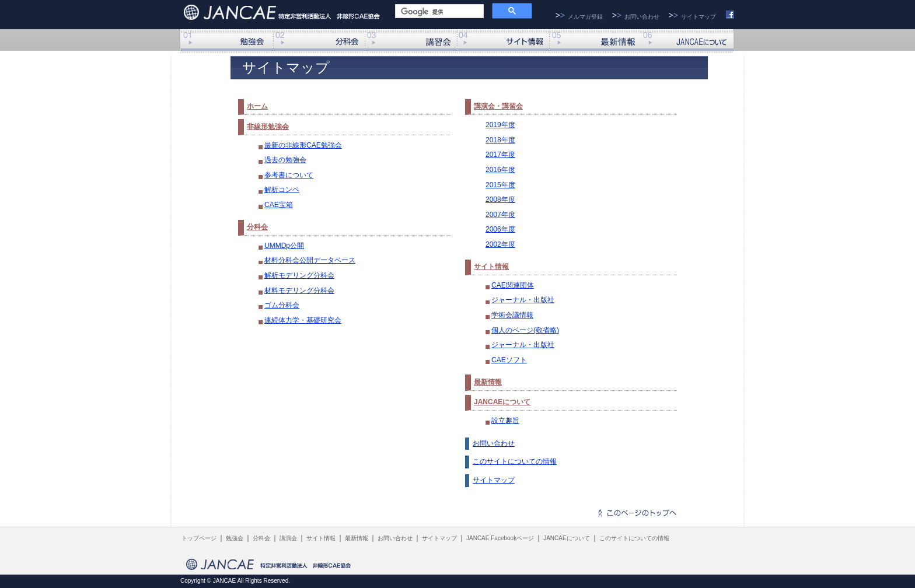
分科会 (319, 41)
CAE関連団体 (513, 285)
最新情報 (595, 41)
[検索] (438, 12)
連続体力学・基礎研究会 (303, 320)
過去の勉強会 (285, 160)
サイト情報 (503, 41)
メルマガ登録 (585, 17)
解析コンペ (282, 190)
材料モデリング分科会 (299, 290)
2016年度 (500, 170)
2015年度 (500, 185)
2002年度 (500, 244)
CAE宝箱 (279, 205)
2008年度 (500, 199)
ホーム (257, 106)
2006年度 (500, 229)
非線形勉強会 (226, 41)
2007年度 (500, 215)
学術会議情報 (512, 315)
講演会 (411, 41)
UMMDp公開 (284, 246)
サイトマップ (699, 17)
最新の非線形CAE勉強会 (303, 145)
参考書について (289, 175)
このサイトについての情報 (515, 461)
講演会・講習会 (498, 106)
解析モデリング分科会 (299, 275)
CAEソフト (509, 360)
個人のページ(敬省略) (525, 330)
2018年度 (500, 140)
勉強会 (235, 538)
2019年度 (500, 125)
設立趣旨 (505, 421)
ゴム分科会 (282, 305)
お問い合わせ (642, 17)
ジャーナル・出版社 (523, 300)
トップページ (199, 538)
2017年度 (500, 155)
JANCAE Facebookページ (500, 538)
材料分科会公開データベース (310, 260)
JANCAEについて (687, 41)
